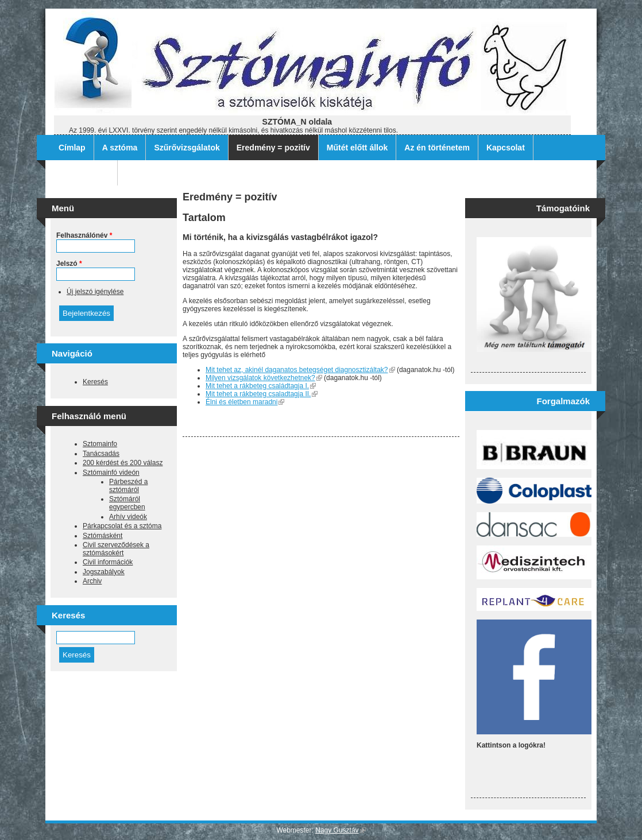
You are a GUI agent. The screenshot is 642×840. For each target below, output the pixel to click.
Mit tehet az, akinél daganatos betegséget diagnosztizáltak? (300, 370)
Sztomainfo (100, 444)
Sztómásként (103, 536)
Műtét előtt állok (357, 148)
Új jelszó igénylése (95, 292)
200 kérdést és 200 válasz (123, 463)
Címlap (72, 148)
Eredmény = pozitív (273, 148)
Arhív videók (128, 517)
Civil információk (108, 562)
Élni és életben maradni (245, 402)
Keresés (95, 382)
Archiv (92, 581)
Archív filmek (84, 173)
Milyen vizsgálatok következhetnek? (264, 378)
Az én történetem (437, 148)
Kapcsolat (506, 148)
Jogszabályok (104, 572)
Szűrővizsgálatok (187, 148)
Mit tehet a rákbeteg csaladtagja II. (262, 394)
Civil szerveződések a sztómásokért (116, 549)
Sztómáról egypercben (127, 503)
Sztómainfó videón (111, 473)
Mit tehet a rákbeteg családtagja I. (261, 386)
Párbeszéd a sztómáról (128, 486)
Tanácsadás (101, 454)
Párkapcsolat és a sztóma (122, 526)
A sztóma (120, 148)
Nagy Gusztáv (340, 830)
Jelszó (69, 264)
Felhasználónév (84, 235)
